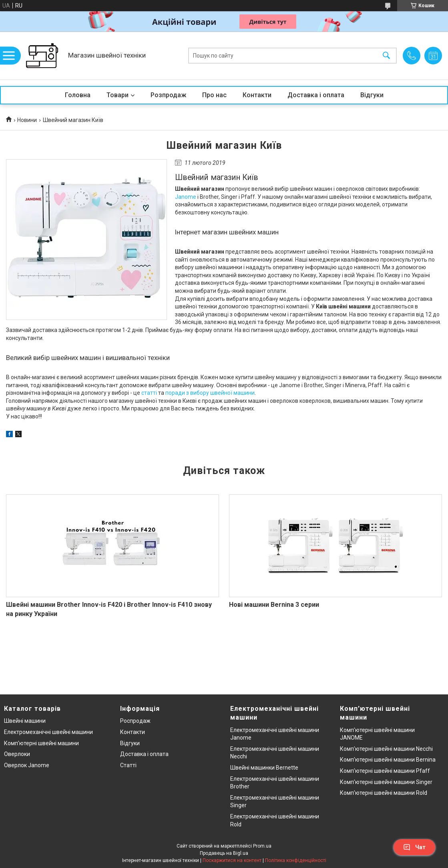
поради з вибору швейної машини (210, 393)
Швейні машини (25, 721)
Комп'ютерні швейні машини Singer (386, 782)
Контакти (257, 95)
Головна (78, 95)
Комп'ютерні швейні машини (41, 743)
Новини (27, 120)
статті (149, 393)
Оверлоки (17, 754)
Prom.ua (262, 846)
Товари (118, 95)
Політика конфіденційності (296, 860)
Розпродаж (168, 95)
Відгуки (372, 95)
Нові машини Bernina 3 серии (274, 605)
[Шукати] (386, 56)
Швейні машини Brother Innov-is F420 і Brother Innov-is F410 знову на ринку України (109, 609)
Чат (414, 847)
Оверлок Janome (27, 765)
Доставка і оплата (316, 95)
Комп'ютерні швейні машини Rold (384, 793)
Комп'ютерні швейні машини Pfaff (385, 771)
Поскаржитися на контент (232, 860)
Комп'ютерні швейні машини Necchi (386, 749)
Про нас (214, 95)
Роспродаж (135, 721)
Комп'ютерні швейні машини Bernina (388, 760)
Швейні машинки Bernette (264, 768)
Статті (128, 765)
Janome (186, 197)
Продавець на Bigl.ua (224, 853)
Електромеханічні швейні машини (48, 732)
